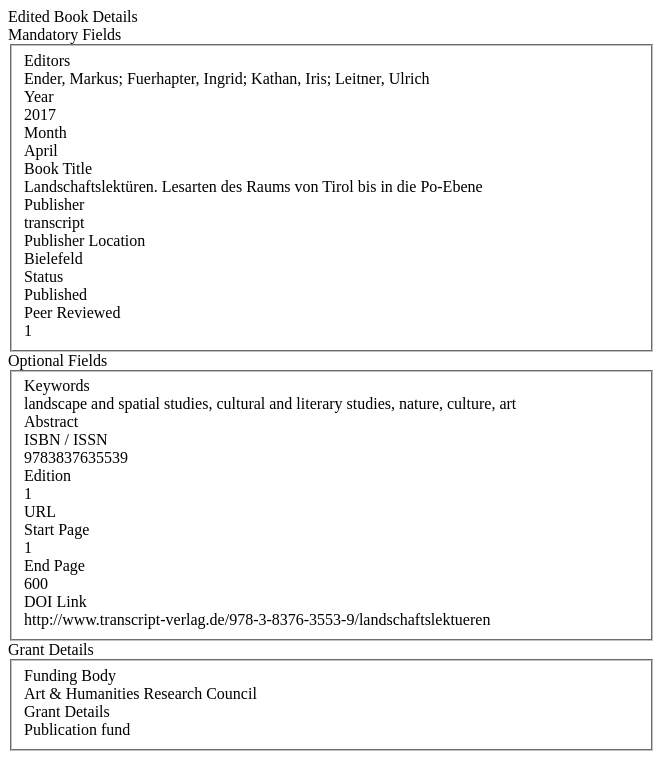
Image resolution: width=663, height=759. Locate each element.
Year (38, 96)
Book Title (58, 168)
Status (43, 276)
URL (40, 511)
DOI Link (55, 601)
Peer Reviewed (72, 312)
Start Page (56, 529)
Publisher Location (84, 240)
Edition (47, 475)
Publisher (54, 204)
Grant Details (67, 711)
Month (45, 132)
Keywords (57, 385)
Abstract (51, 421)
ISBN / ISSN (66, 439)
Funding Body (70, 675)
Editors (47, 60)
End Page (54, 565)
